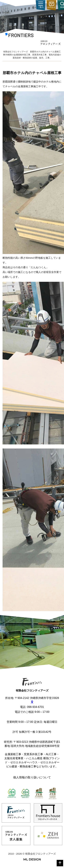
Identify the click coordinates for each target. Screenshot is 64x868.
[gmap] (32, 702)
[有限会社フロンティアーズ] (19, 36)
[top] (60, 863)
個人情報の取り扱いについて (32, 777)
